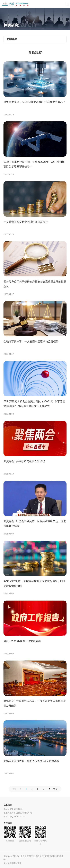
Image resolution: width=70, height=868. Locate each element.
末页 (55, 789)
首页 (15, 789)
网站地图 (8, 863)
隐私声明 (17, 863)
